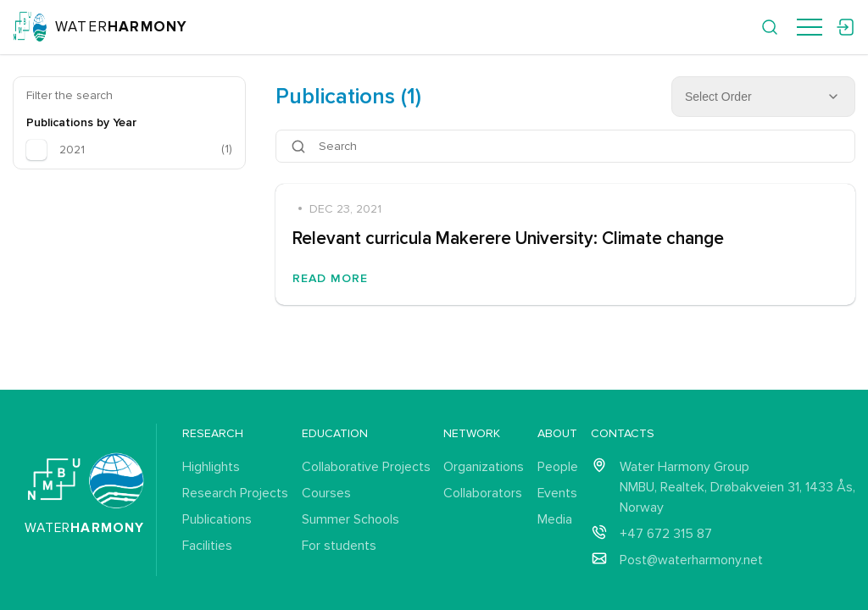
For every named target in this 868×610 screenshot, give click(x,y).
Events (547, 495)
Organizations (481, 469)
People (548, 469)
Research (213, 436)
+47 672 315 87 (649, 556)
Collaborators (480, 495)
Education (331, 436)
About (545, 436)
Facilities (209, 568)
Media (544, 521)
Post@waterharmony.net (679, 582)
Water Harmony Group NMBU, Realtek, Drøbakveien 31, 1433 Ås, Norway (718, 499)
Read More (330, 281)
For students (339, 568)
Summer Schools (352, 542)
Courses (324, 516)
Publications (221, 542)
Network (465, 436)
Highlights (214, 469)
